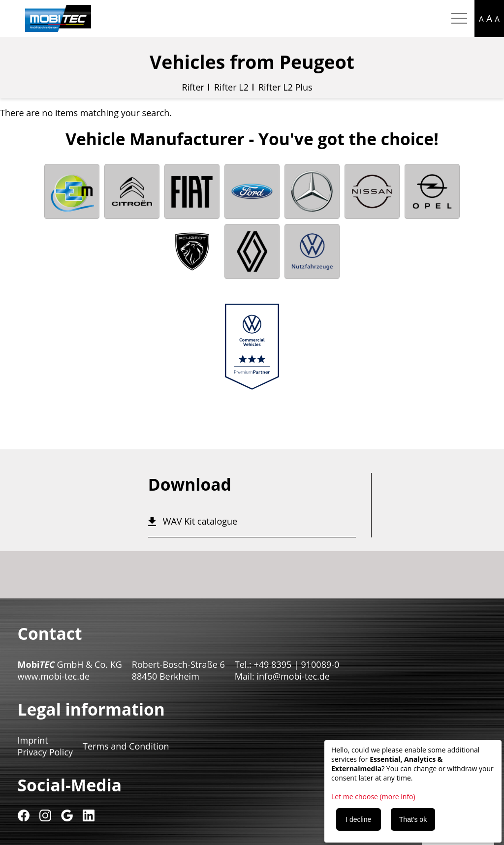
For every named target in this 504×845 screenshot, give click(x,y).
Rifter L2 (231, 87)
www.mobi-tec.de (54, 676)
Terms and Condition (126, 746)
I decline (358, 819)
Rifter (193, 87)
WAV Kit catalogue (200, 521)
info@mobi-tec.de (293, 676)
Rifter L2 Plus (285, 87)
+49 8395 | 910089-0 (297, 664)
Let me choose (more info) (373, 797)
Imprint (33, 740)
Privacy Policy (45, 752)
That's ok (413, 819)
